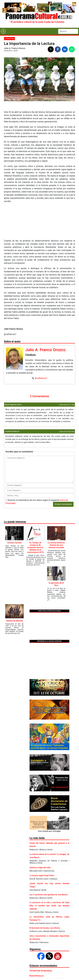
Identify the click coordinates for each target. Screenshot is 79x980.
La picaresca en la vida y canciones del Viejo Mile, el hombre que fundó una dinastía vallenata (49, 906)
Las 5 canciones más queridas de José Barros (49, 895)
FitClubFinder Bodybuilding (41, 971)
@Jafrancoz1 (41, 378)
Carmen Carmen (14, 543)
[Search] (68, 31)
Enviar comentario (63, 504)
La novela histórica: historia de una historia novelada (56, 545)
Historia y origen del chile (40, 868)
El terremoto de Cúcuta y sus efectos (45, 928)
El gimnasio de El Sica (56, 584)
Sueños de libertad (14, 621)
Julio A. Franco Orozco (15, 48)
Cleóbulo (31, 355)
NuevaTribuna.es (37, 976)
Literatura (9, 39)
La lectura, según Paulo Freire (42, 875)
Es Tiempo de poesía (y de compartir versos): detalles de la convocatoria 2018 (35, 547)
